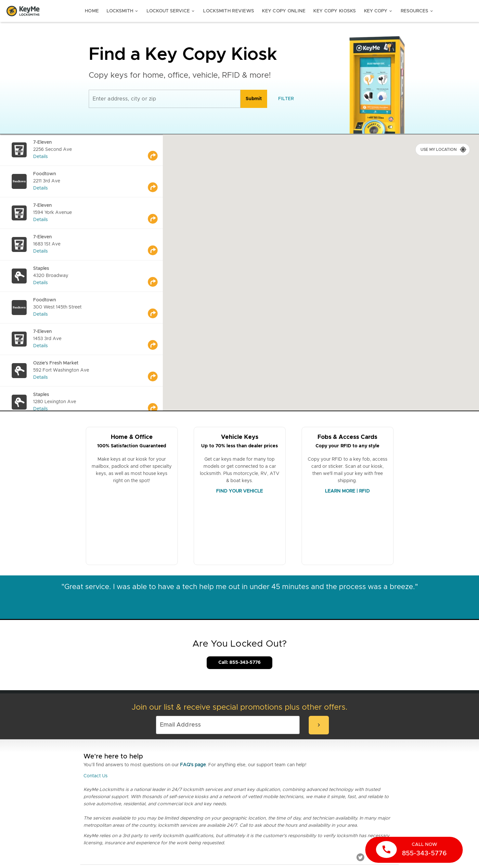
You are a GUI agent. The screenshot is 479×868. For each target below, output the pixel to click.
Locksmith (123, 11)
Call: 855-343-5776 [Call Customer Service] (240, 663)
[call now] (414, 850)
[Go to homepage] (23, 11)
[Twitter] (360, 857)
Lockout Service (171, 11)
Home (92, 11)
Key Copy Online (284, 11)
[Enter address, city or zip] (165, 99)
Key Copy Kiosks (335, 11)
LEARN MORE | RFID (347, 491)
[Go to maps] (155, 150)
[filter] (286, 99)
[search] (254, 99)
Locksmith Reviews (229, 11)
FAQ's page (193, 765)
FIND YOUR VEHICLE (240, 491)
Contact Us (96, 776)
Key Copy (378, 11)
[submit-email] (319, 725)
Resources (417, 11)
